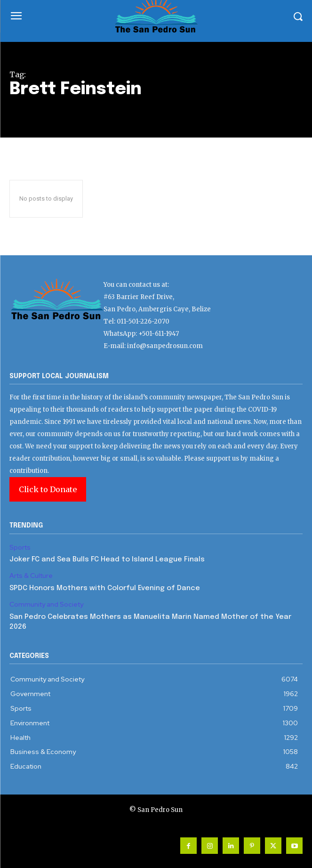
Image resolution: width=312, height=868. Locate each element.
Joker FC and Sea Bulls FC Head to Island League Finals (107, 560)
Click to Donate (48, 489)
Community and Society (46, 604)
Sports (20, 548)
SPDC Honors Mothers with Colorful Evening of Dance (105, 588)
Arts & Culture (31, 576)
